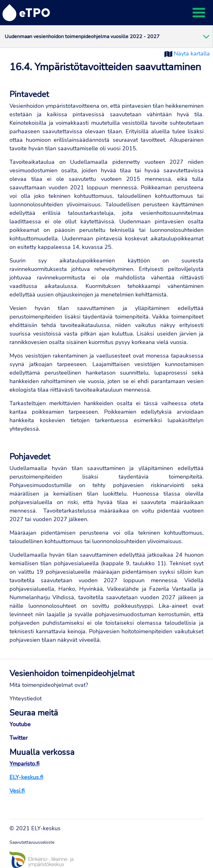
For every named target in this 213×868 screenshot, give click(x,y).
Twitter (18, 738)
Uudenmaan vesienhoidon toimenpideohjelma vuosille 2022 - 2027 (82, 37)
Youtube (20, 724)
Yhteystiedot (26, 698)
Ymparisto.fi (24, 764)
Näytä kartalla (192, 54)
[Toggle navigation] (199, 13)
